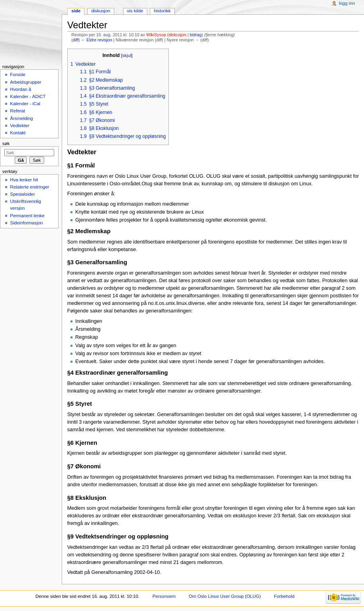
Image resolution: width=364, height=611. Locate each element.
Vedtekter (20, 126)
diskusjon (177, 35)
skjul (127, 55)
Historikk (162, 11)
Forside (18, 75)
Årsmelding (21, 118)
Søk (6, 143)
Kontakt (18, 133)
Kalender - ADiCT (28, 96)
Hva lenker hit (24, 180)
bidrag (196, 35)
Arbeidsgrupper (25, 82)
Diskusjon (101, 11)
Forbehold (284, 596)
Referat (18, 111)
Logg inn (347, 3)
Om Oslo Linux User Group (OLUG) (225, 596)
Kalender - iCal (25, 104)
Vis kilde (135, 11)
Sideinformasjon (26, 223)
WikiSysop (156, 35)
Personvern (164, 596)
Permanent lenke (27, 216)
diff (76, 40)
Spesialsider (22, 194)
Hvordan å (21, 89)
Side (76, 11)
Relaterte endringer (29, 187)
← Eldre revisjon (96, 40)
